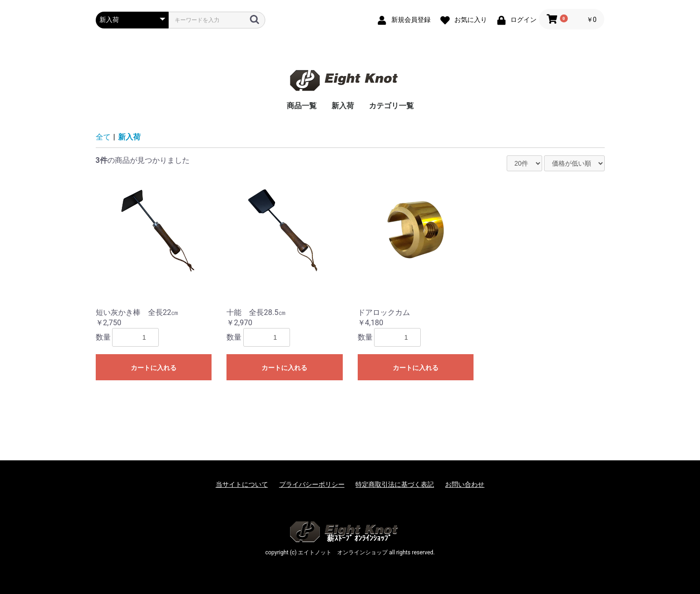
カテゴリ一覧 (391, 106)
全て (103, 137)
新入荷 (343, 106)
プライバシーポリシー (312, 484)
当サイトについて (242, 484)
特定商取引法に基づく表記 (395, 484)
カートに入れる (154, 368)
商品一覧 (302, 106)
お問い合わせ (465, 484)
